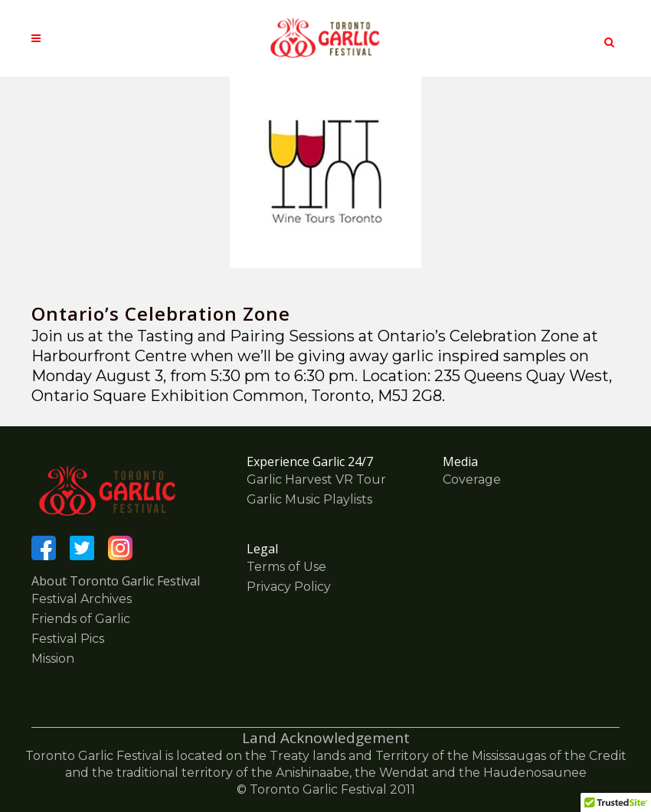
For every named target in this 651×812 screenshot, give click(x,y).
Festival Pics (68, 639)
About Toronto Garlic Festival (116, 581)
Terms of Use (286, 567)
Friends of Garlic (81, 619)
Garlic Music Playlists (309, 499)
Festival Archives (82, 599)
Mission (53, 659)
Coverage (472, 479)
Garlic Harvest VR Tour (316, 479)
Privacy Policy (289, 587)
